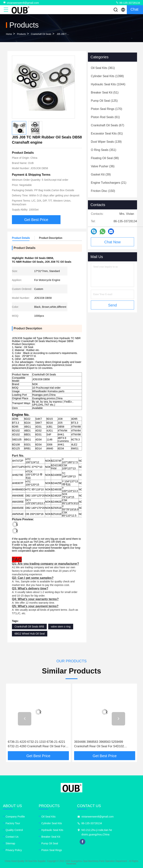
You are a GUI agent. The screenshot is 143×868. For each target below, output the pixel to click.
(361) (103, 68)
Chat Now (112, 242)
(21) (109, 183)
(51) (105, 93)
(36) (103, 166)
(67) (108, 125)
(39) (101, 174)
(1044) (108, 84)
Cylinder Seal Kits (52, 823)
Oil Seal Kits (48, 817)
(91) (107, 133)
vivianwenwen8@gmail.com (21, 3)
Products (21, 34)
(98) (105, 158)
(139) (106, 142)
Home (9, 34)
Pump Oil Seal (50, 843)
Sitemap (10, 843)
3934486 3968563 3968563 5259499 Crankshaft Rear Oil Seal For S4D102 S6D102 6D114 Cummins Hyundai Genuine (103, 744)
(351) (104, 150)
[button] (25, 719)
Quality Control (14, 830)
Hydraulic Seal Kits (52, 830)
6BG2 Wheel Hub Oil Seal (30, 634)
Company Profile (15, 817)
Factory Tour (13, 823)
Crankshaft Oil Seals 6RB (29, 627)
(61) (105, 117)
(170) (107, 109)
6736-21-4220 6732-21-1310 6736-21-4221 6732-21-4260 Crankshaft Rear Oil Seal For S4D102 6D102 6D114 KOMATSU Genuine (37, 744)
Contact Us (12, 837)
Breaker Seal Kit (51, 837)
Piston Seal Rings (52, 850)
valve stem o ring (61, 627)
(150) (103, 191)
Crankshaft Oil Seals (41, 34)
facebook (82, 842)
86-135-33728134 (128, 3)
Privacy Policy (14, 850)
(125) (104, 101)
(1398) (107, 76)
